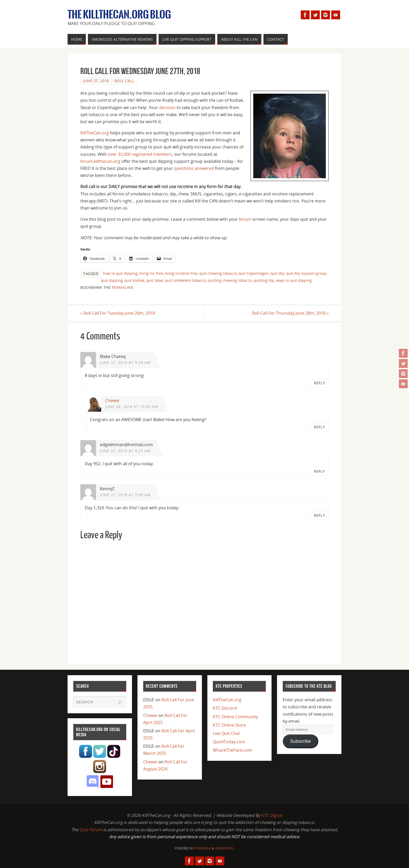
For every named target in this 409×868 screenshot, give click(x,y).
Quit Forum (91, 830)
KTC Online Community (236, 717)
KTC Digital (272, 815)
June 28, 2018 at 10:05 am (132, 407)
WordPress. (225, 848)
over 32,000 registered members (140, 154)
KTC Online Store (229, 725)
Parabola (203, 848)
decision (167, 107)
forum (245, 219)
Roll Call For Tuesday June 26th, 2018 (118, 313)
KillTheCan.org (95, 133)
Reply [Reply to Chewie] (320, 427)
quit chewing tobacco (218, 273)
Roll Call (124, 81)
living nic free (151, 273)
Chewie (112, 400)
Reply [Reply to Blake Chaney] (320, 383)
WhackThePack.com (232, 750)
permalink (123, 287)
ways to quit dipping (294, 280)
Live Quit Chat (226, 733)
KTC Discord (225, 708)
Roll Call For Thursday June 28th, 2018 (290, 313)
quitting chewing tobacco (230, 280)
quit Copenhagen (254, 273)
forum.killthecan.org (100, 161)
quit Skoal (155, 280)
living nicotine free (181, 273)
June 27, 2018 (96, 81)
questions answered (194, 168)
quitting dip (264, 280)
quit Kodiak (134, 280)
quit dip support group (306, 273)
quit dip (277, 273)
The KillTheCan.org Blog (119, 15)
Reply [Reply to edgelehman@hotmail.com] (320, 471)
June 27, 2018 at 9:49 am (125, 363)
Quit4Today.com (229, 742)
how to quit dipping (120, 273)
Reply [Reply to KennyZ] (320, 516)
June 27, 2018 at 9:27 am (125, 451)
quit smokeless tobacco (185, 280)
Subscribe (300, 741)
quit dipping (112, 280)
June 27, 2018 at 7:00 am (125, 495)
